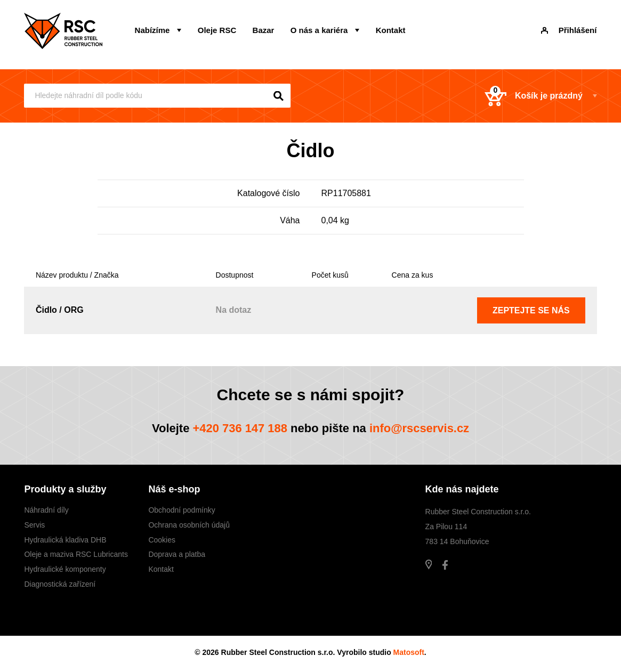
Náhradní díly (46, 510)
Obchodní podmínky (182, 510)
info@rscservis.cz (420, 428)
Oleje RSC (217, 30)
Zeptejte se (531, 310)
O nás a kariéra (319, 30)
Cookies (162, 540)
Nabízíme (152, 30)
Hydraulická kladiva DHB (65, 540)
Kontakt (390, 30)
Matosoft (409, 652)
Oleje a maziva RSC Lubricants (76, 555)
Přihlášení (569, 30)
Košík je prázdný (533, 96)
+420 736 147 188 (240, 428)
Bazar (263, 30)
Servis (34, 525)
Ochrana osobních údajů (189, 525)
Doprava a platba (177, 555)
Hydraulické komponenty (65, 569)
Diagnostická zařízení (60, 584)
